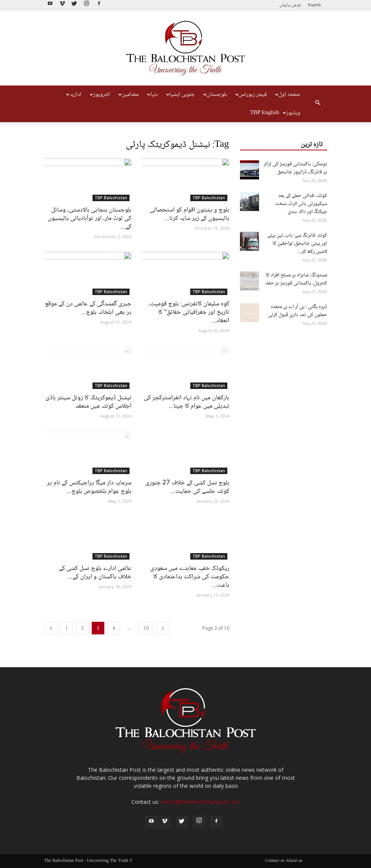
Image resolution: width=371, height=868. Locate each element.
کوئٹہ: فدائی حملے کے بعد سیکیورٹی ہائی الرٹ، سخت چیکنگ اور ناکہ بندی (301, 204)
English (314, 5)
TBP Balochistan (111, 198)
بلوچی (296, 5)
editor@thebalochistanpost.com (200, 802)
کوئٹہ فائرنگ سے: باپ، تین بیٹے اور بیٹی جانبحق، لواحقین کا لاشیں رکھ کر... (297, 244)
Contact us (275, 861)
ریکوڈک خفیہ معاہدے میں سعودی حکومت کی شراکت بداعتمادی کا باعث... (190, 577)
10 (146, 628)
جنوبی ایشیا (181, 95)
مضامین (129, 95)
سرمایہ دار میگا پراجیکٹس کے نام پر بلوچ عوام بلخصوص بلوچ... (89, 487)
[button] (318, 104)
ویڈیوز (292, 113)
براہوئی (285, 5)
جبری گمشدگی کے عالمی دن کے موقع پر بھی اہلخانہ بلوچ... (88, 308)
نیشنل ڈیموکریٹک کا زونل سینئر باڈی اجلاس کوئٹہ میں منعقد (88, 402)
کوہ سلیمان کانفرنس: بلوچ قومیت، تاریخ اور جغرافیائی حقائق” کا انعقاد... (189, 312)
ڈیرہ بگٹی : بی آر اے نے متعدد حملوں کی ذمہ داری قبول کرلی (298, 311)
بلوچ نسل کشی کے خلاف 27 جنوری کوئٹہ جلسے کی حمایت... (187, 487)
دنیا (152, 95)
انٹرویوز (100, 95)
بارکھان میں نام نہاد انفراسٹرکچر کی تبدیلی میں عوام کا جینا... (186, 402)
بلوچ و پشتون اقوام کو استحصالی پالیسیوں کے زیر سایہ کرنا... (190, 214)
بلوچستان (215, 95)
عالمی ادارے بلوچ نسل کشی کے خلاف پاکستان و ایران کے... (95, 573)
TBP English (264, 113)
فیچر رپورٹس (251, 95)
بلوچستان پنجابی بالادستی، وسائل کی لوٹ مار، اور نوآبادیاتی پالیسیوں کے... (90, 219)
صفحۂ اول (288, 95)
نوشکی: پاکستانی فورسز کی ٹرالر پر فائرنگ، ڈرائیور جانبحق (295, 168)
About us (294, 861)
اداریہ (74, 95)
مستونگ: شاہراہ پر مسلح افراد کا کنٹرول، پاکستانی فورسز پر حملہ (296, 279)
